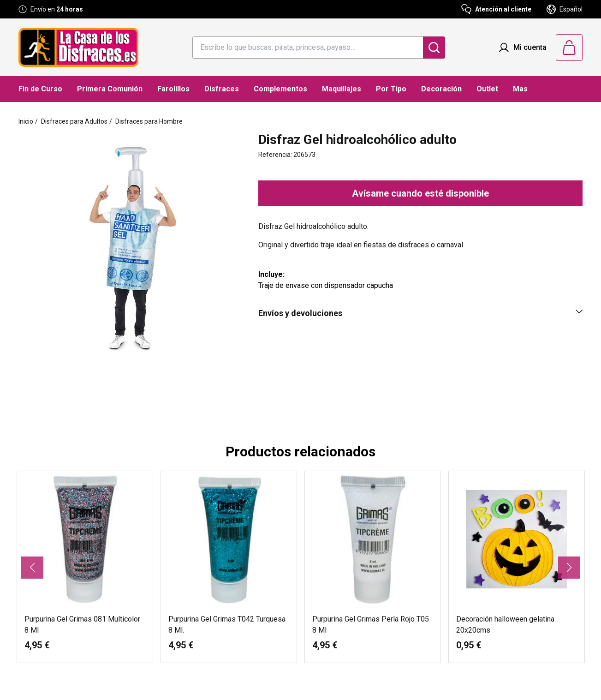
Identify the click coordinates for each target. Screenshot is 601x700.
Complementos (280, 89)
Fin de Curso (40, 89)
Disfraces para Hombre (149, 121)
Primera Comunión (110, 89)
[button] (32, 568)
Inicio (26, 121)
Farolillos (173, 89)
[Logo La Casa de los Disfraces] (78, 47)
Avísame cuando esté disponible (420, 193)
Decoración (441, 89)
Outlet (487, 89)
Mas (520, 89)
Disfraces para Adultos (74, 121)
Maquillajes (342, 89)
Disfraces (222, 89)
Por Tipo (391, 89)
